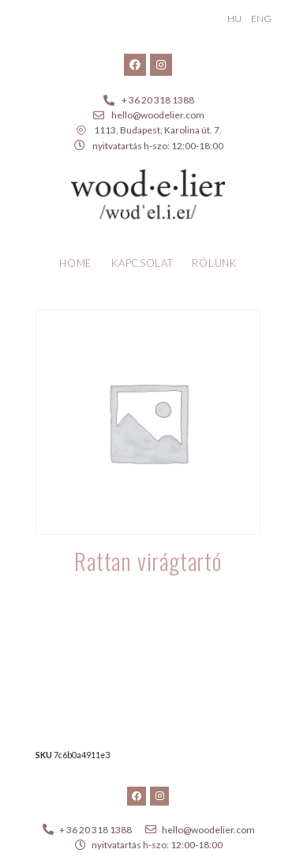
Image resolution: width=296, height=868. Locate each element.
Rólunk (214, 263)
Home (76, 263)
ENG (261, 19)
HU (234, 19)
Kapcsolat (142, 263)
